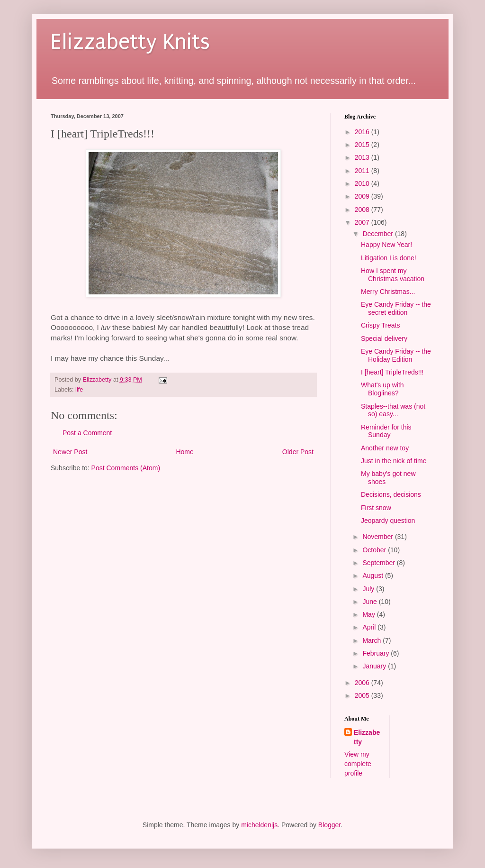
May (369, 614)
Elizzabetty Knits (130, 42)
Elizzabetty (367, 737)
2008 (363, 210)
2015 (363, 145)
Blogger (329, 825)
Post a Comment (87, 433)
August (373, 576)
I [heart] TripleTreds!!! (392, 372)
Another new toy (385, 448)
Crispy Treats (380, 325)
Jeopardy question (388, 521)
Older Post (298, 452)
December (378, 234)
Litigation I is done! (389, 258)
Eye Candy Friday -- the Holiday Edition (396, 355)
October (375, 550)
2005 (363, 695)
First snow (376, 508)
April (370, 627)
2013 (363, 157)
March (373, 640)
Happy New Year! (386, 245)
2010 (363, 183)
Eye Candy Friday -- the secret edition (396, 308)
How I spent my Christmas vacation (393, 275)
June (370, 602)
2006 (363, 683)
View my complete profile (358, 763)
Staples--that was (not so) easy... (393, 410)
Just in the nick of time (394, 461)
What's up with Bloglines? (382, 389)
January (375, 666)
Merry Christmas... (388, 292)
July (369, 589)
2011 (363, 171)
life (79, 390)
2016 (363, 132)
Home (184, 452)
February (377, 653)
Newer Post (70, 452)
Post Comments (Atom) (126, 468)
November (378, 537)
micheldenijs (259, 825)
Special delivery (384, 338)
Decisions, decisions (391, 494)
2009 (363, 196)
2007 (363, 222)
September (379, 563)
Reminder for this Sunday (386, 431)
